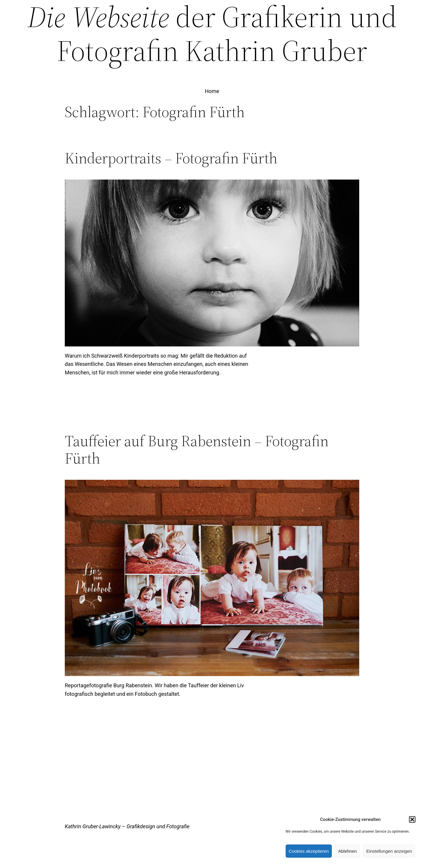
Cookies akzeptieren (309, 851)
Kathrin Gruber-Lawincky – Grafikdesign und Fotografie (127, 826)
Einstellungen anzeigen (389, 851)
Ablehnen (347, 851)
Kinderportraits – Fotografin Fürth (171, 158)
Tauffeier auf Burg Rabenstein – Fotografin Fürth (197, 450)
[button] (412, 819)
